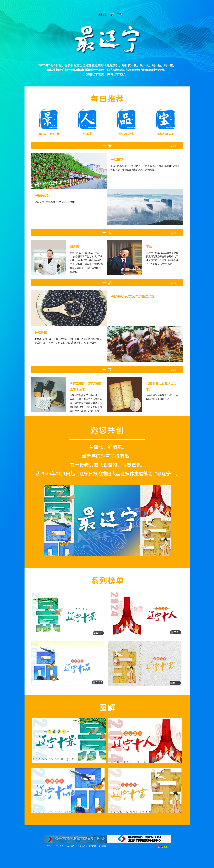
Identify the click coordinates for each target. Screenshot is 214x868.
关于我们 (49, 846)
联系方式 (81, 846)
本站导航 (70, 846)
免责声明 (92, 846)
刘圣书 (88, 134)
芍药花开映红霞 (49, 134)
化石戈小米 (126, 134)
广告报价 (60, 846)
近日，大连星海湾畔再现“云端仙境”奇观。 (56, 202)
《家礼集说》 (165, 134)
